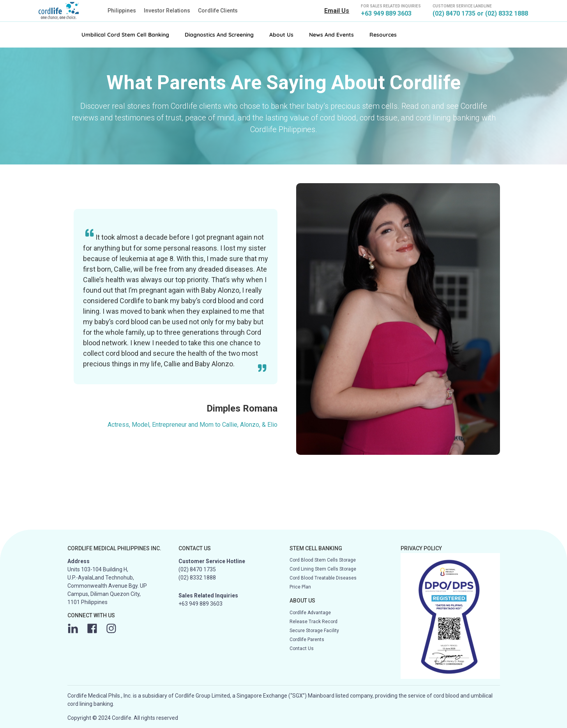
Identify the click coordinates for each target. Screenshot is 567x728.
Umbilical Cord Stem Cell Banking (125, 35)
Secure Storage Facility (314, 631)
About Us (281, 35)
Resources (383, 35)
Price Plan (300, 587)
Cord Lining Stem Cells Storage (323, 569)
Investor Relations (167, 11)
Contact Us (302, 648)
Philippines (122, 11)
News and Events (331, 35)
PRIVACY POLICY (421, 548)
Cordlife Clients (218, 11)
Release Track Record (314, 622)
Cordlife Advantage (310, 613)
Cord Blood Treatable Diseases (323, 578)
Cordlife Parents (307, 640)
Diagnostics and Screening (219, 35)
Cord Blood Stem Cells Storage (323, 560)
